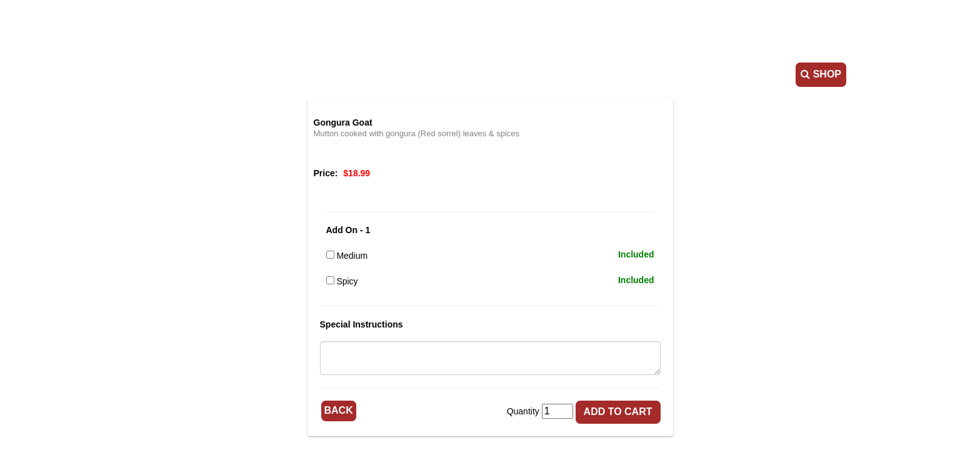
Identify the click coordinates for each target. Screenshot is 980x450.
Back (339, 410)
